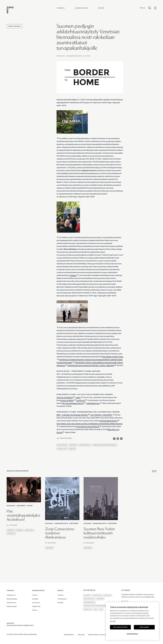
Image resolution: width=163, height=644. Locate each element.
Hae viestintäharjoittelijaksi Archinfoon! (23, 515)
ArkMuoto (108, 595)
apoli (96, 609)
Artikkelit (35, 599)
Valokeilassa (97, 595)
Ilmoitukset (21, 506)
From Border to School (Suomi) (88, 426)
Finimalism (88, 609)
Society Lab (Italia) (67, 400)
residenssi (50, 548)
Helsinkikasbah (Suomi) (108, 421)
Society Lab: (81, 400)
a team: (78, 397)
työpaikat (20, 530)
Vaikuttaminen (12, 603)
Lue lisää (113, 621)
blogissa (73, 275)
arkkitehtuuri (62, 445)
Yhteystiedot (62, 599)
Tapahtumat (36, 606)
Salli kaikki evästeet (120, 627)
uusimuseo (100, 599)
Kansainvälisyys (74, 56)
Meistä (101, 8)
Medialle (61, 603)
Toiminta (61, 8)
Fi (141, 8)
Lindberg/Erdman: (93, 403)
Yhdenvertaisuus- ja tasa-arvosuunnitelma (102, 635)
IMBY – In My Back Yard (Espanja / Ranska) (72, 415)
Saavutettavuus (69, 635)
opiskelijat (11, 534)
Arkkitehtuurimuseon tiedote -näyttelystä (91, 365)
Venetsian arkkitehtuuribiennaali (105, 445)
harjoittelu (29, 530)
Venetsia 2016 (62, 449)
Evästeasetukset (132, 634)
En (144, 8)
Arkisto (35, 610)
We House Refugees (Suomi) (73, 403)
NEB (101, 609)
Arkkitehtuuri (11, 595)
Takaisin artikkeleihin (14, 26)
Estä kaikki (144, 627)
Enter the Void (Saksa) (65, 397)
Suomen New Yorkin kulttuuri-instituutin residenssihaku (99, 533)
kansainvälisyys (85, 445)
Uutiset (87, 56)
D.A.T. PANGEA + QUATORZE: (101, 415)
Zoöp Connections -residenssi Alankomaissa (60, 533)
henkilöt (72, 449)
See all (154, 471)
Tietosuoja (81, 635)
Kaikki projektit (12, 606)
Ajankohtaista (81, 8)
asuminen (73, 445)
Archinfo (11, 530)
